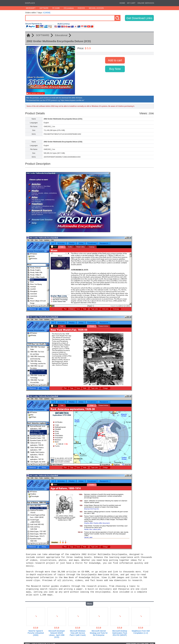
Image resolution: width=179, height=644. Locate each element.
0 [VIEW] (47, 13)
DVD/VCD (81, 8)
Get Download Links (139, 18)
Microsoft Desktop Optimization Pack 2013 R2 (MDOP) (120, 632)
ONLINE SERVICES (146, 3)
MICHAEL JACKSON (96, 8)
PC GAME (56, 8)
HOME (122, 3)
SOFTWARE (44, 8)
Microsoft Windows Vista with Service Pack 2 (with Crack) (78, 632)
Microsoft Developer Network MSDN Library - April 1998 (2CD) (57, 633)
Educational (61, 35)
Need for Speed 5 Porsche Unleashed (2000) (36, 632)
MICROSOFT (31, 8)
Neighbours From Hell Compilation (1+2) (141, 631)
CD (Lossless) (69, 8)
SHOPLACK (30, 3)
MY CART (131, 3)
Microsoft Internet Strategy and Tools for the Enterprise (99, 632)
